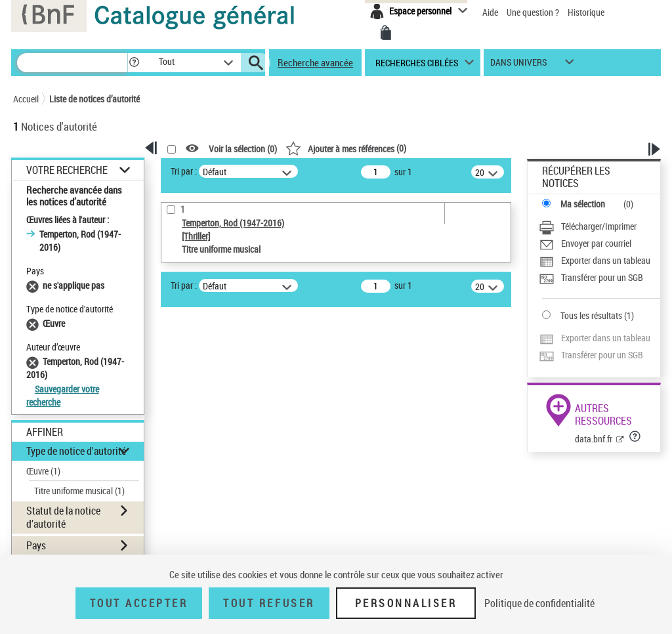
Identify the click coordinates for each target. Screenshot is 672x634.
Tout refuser (269, 603)
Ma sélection (583, 204)
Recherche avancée (315, 62)
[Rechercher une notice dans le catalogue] (72, 63)
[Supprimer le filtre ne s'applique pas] (34, 285)
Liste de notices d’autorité (94, 99)
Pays (36, 545)
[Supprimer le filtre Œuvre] (34, 323)
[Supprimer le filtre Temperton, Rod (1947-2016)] (34, 361)
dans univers (518, 65)
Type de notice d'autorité (76, 451)
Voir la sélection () (243, 149)
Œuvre (43, 471)
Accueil (26, 99)
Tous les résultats (591, 315)
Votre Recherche (67, 170)
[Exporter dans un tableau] (595, 262)
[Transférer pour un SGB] (591, 279)
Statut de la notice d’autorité (63, 517)
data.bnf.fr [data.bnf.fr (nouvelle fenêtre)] (594, 439)
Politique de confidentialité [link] (539, 603)
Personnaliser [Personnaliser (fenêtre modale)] (406, 603)
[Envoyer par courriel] (585, 245)
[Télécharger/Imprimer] (588, 228)
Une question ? (534, 12)
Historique (586, 12)
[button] (134, 63)
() (346, 148)
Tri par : (184, 171)
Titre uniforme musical (79, 491)
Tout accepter (139, 603)
